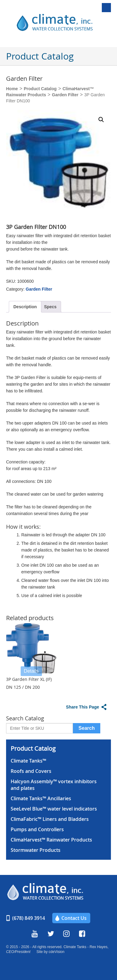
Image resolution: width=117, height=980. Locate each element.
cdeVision (57, 952)
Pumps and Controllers (37, 829)
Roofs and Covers (31, 771)
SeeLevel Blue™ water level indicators (54, 809)
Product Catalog (40, 89)
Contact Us (74, 918)
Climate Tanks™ (28, 761)
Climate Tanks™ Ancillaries (41, 798)
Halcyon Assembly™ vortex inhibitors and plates (54, 785)
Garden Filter (65, 95)
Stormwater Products (36, 850)
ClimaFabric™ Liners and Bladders (50, 819)
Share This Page (83, 707)
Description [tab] (25, 307)
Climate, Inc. (62, 23)
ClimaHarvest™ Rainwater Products (51, 840)
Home (12, 89)
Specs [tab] (50, 307)
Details (31, 671)
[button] (101, 120)
